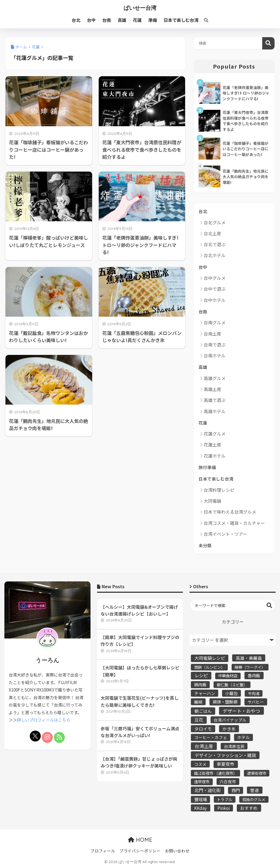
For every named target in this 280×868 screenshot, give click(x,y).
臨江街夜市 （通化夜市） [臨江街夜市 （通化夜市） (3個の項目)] (216, 773)
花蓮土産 (212, 445)
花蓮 (203, 423)
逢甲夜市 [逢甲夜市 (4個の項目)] (202, 782)
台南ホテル (215, 355)
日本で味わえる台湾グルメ (230, 512)
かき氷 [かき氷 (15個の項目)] (229, 729)
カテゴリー (233, 622)
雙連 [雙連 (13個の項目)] (255, 790)
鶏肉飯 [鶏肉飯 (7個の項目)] (200, 685)
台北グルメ (215, 222)
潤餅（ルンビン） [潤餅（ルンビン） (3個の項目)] (209, 667)
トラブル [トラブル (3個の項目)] (224, 799)
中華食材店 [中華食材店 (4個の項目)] (228, 676)
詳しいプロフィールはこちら (44, 720)
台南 (203, 311)
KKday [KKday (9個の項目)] (200, 808)
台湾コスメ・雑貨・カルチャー (234, 523)
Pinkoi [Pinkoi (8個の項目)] (224, 808)
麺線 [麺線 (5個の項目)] (198, 702)
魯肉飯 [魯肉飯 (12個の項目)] (254, 675)
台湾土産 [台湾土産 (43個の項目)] (204, 746)
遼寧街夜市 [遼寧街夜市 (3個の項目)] (257, 773)
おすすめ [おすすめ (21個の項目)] (249, 808)
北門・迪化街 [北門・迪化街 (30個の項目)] (208, 790)
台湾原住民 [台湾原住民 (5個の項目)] (234, 746)
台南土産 (212, 334)
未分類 (205, 545)
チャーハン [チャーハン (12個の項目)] (205, 693)
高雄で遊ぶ (215, 400)
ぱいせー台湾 (140, 8)
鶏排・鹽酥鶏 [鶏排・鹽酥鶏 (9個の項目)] (225, 702)
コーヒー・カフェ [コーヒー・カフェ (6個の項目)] (211, 737)
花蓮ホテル (215, 456)
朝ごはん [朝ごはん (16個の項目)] (203, 711)
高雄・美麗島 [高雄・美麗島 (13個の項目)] (249, 658)
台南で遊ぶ (215, 345)
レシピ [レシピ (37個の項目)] (201, 675)
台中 (203, 267)
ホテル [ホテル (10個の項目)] (243, 737)
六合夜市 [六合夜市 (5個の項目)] (228, 782)
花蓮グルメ (215, 434)
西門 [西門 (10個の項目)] (236, 790)
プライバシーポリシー (140, 851)
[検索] (203, 20)
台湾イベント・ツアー (225, 534)
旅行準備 (207, 467)
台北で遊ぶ (215, 244)
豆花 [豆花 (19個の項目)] (199, 720)
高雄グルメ (215, 378)
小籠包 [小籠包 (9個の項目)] (231, 693)
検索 (268, 43)
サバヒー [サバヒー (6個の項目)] (256, 702)
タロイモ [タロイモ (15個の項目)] (203, 729)
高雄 (203, 367)
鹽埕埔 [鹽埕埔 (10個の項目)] (201, 799)
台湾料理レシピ (219, 490)
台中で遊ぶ (215, 289)
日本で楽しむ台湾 (216, 479)
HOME (140, 840)
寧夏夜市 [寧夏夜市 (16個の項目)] (226, 764)
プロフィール (103, 851)
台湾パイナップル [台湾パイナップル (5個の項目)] (230, 720)
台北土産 (212, 233)
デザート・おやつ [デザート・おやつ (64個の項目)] (241, 711)
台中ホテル (215, 300)
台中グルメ (215, 278)
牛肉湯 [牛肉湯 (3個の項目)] (254, 693)
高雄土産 (212, 389)
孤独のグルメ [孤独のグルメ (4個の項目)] (254, 799)
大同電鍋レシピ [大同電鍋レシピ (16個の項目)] (210, 658)
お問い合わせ (177, 851)
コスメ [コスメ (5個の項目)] (200, 764)
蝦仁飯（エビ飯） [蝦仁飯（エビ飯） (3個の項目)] (232, 685)
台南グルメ (215, 322)
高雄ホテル (215, 411)
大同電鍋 (212, 501)
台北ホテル (215, 255)
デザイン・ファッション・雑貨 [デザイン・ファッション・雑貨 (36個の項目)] (225, 755)
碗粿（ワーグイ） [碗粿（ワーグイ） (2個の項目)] (250, 667)
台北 (203, 211)
